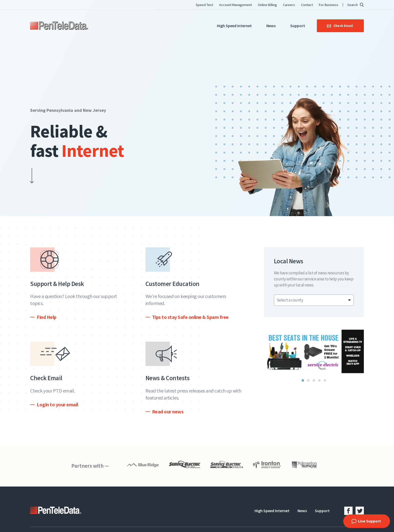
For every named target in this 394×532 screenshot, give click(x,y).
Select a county (290, 304)
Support (298, 26)
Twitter (360, 511)
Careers (289, 5)
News (271, 26)
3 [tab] (314, 384)
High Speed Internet (234, 26)
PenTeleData (59, 26)
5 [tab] (325, 384)
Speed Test (204, 5)
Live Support (370, 521)
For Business (329, 5)
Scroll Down (24, 177)
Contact (307, 5)
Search (353, 5)
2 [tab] (308, 384)
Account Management (235, 5)
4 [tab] (319, 384)
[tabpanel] (314, 355)
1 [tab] (303, 384)
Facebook (348, 511)
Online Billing (267, 5)
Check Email (343, 26)
